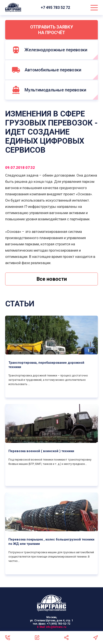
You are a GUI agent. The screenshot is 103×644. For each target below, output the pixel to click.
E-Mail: (52, 627)
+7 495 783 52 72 (56, 8)
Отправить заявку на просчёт (52, 30)
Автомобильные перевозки (46, 70)
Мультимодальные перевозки (49, 90)
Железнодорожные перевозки (49, 50)
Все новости (52, 279)
